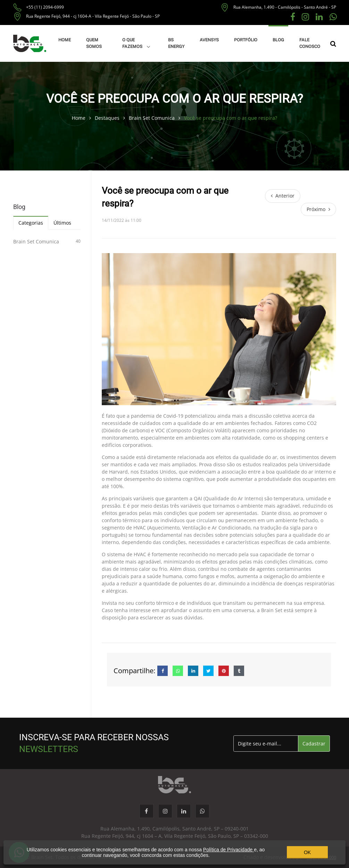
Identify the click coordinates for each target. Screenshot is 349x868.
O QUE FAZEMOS (133, 43)
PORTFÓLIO (246, 40)
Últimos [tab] (62, 223)
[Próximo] (318, 209)
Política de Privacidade (228, 850)
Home (79, 118)
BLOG (278, 40)
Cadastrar (314, 744)
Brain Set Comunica (152, 118)
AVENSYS (209, 40)
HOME (65, 40)
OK (307, 852)
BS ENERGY (176, 43)
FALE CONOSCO (310, 43)
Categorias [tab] (31, 223)
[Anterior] (283, 196)
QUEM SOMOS (94, 43)
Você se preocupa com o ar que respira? (231, 118)
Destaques (108, 118)
